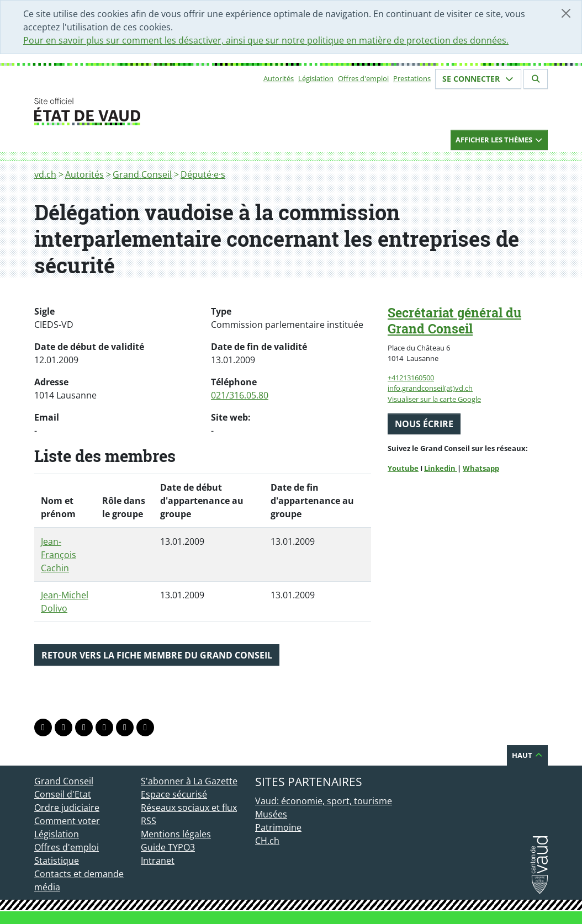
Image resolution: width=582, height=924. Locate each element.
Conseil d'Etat (63, 794)
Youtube (403, 468)
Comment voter (67, 821)
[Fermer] (566, 13)
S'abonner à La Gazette (189, 781)
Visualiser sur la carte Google (434, 399)
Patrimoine (278, 827)
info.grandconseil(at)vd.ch (430, 388)
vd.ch (45, 174)
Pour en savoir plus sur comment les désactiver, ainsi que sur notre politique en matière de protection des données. (266, 40)
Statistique (57, 861)
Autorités (279, 78)
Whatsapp (481, 468)
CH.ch (267, 841)
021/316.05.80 (240, 395)
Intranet (158, 861)
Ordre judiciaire (67, 808)
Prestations (412, 78)
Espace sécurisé (174, 794)
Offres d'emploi (363, 78)
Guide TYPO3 (168, 847)
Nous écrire (424, 424)
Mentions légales (176, 834)
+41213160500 (411, 378)
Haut (527, 755)
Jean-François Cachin (59, 555)
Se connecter (478, 79)
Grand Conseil (142, 174)
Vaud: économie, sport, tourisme (324, 801)
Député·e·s (203, 174)
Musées (271, 814)
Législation (316, 78)
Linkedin (441, 468)
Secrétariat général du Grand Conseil (454, 320)
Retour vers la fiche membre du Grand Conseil (157, 655)
